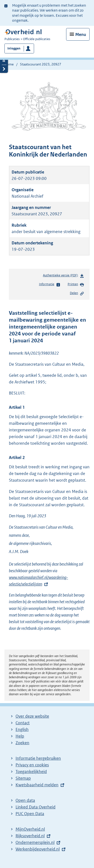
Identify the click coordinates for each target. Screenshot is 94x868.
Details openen (4, 61)
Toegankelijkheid (31, 772)
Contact (23, 723)
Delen (77, 293)
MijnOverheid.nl (30, 829)
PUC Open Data (30, 814)
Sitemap (23, 778)
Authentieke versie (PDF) (64, 276)
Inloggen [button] (14, 48)
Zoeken (22, 743)
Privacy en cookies (32, 765)
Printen (76, 284)
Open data (25, 800)
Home (9, 64)
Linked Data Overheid (36, 807)
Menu (81, 34)
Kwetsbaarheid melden (37, 785)
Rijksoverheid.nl (30, 836)
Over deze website (32, 716)
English (22, 729)
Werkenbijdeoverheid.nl (38, 849)
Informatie (50, 284)
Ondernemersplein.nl (35, 842)
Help (20, 736)
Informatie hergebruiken (38, 758)
